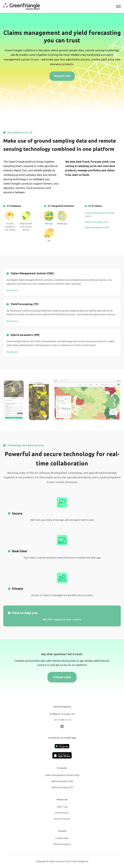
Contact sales (62, 677)
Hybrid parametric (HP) (62, 781)
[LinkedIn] (62, 727)
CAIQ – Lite (62, 807)
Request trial (62, 76)
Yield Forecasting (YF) (62, 787)
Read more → (14, 290)
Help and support (62, 844)
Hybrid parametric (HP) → (98, 228)
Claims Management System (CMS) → (100, 215)
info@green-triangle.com (62, 714)
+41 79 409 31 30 (62, 720)
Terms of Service (62, 819)
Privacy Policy (62, 813)
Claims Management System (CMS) (62, 775)
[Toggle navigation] (118, 6)
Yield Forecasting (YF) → (98, 222)
